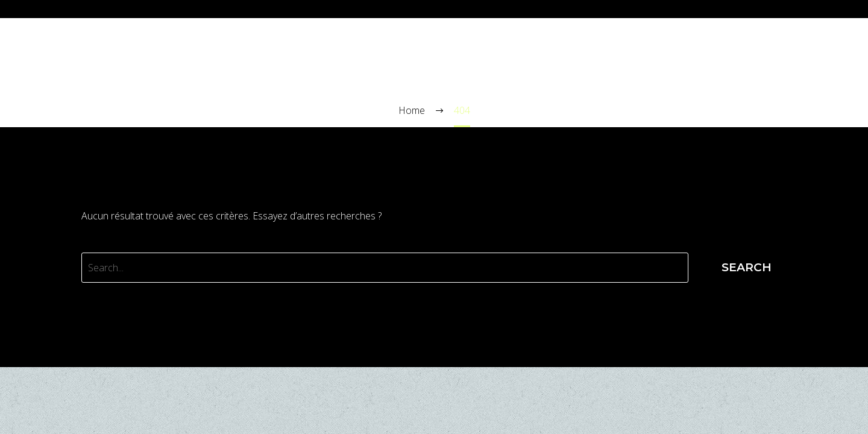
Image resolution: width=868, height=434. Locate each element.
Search (747, 267)
